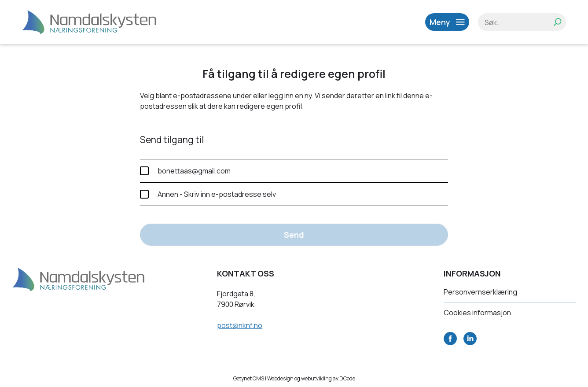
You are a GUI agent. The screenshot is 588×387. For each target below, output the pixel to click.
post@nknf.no (240, 325)
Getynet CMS (249, 378)
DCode (347, 378)
